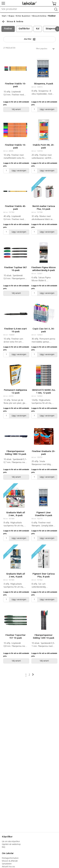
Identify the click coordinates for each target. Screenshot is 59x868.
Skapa (11, 16)
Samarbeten (7, 864)
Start (4, 16)
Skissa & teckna (39, 16)
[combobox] (29, 9)
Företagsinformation (10, 858)
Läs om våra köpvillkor (11, 842)
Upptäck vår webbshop (11, 844)
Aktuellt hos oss (8, 867)
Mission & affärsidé (10, 861)
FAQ (4, 847)
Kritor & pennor (23, 16)
